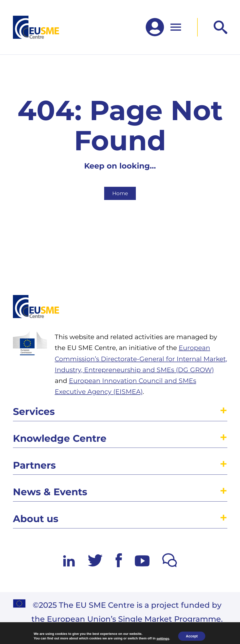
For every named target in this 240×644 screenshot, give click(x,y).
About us (36, 519)
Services (34, 411)
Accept (192, 636)
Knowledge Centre (60, 438)
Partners (34, 465)
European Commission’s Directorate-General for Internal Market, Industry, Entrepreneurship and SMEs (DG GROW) (141, 359)
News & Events (50, 492)
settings (163, 638)
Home (120, 193)
